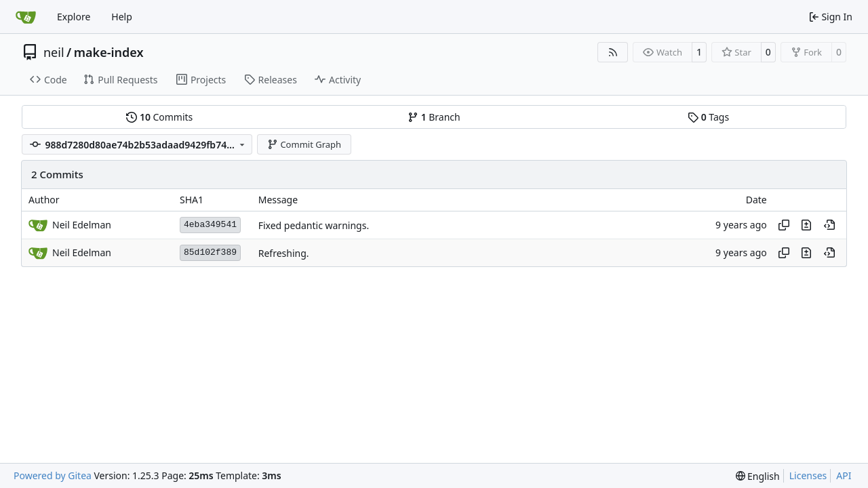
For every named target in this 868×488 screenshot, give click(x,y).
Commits (159, 117)
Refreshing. (284, 253)
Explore (74, 17)
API (844, 475)
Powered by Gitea (53, 475)
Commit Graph (304, 144)
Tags (708, 117)
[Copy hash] (784, 225)
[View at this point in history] (829, 225)
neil (54, 52)
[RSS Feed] (613, 52)
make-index (109, 52)
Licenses (808, 475)
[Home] (26, 17)
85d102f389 (210, 252)
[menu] (758, 476)
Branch (434, 117)
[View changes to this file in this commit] (806, 225)
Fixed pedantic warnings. (314, 225)
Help (122, 17)
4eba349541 (210, 225)
